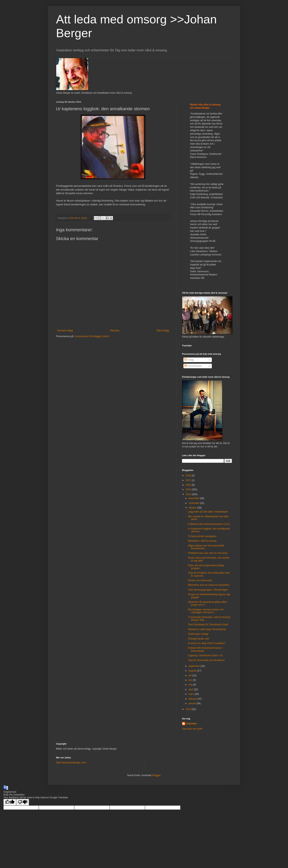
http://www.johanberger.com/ (71, 763)
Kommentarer (193, 366)
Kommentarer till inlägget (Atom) (92, 336)
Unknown (191, 724)
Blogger (156, 775)
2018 (189, 476)
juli (190, 675)
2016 (189, 485)
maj (191, 685)
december (194, 498)
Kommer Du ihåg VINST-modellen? (207, 643)
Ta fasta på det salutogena (202, 536)
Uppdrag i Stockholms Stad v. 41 (205, 655)
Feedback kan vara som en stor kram (208, 553)
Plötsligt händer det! (199, 639)
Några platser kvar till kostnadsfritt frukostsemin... (206, 547)
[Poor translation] (23, 802)
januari (192, 703)
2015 (189, 490)
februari (193, 699)
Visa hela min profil (192, 729)
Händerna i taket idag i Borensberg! (207, 629)
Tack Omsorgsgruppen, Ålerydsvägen (208, 590)
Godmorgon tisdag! (198, 634)
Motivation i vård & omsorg (202, 541)
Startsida (114, 331)
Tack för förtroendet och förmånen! (206, 660)
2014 (189, 494)
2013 (189, 709)
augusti (193, 671)
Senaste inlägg (65, 331)
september (195, 666)
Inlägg (189, 360)
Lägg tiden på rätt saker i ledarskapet (208, 512)
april (191, 689)
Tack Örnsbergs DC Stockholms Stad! (208, 625)
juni (191, 680)
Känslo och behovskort (200, 580)
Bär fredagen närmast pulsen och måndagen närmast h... (206, 611)
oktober (193, 508)
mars (192, 694)
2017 (189, 480)
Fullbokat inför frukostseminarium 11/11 (209, 524)
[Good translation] (10, 802)
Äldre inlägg (163, 331)
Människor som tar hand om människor (209, 585)
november (194, 503)
